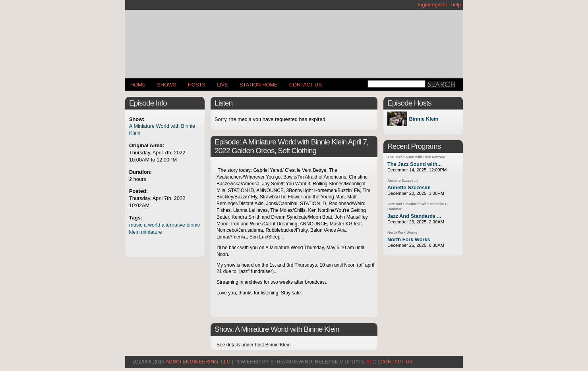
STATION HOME (259, 85)
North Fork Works (402, 233)
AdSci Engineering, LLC (198, 362)
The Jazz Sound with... (415, 164)
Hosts (197, 85)
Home (138, 85)
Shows (166, 85)
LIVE (222, 85)
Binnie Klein (424, 119)
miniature (152, 232)
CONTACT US (306, 85)
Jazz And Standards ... (414, 216)
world (154, 225)
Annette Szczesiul (402, 181)
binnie (193, 225)
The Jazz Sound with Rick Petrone (416, 157)
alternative (173, 225)
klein (134, 232)
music (136, 225)
